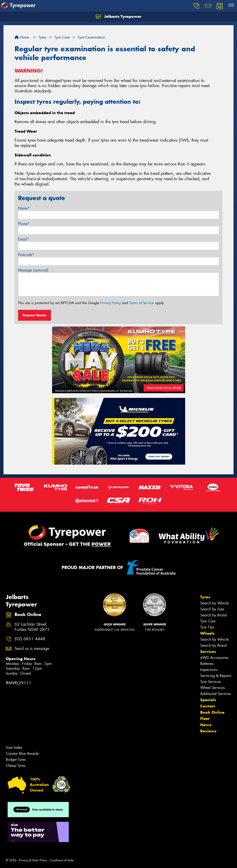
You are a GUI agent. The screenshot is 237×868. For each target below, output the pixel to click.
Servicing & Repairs (216, 676)
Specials (208, 700)
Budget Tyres (16, 760)
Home (22, 37)
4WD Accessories (214, 658)
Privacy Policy (111, 303)
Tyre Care (208, 621)
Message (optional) (33, 270)
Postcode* (26, 255)
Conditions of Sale (61, 860)
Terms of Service (142, 303)
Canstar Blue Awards (22, 754)
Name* (24, 208)
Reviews (208, 731)
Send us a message (32, 649)
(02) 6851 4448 (30, 639)
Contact (208, 706)
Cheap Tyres (16, 766)
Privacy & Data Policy (33, 860)
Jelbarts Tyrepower (118, 17)
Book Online (212, 712)
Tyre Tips (207, 627)
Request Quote (34, 315)
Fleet (205, 719)
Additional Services (215, 694)
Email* (23, 239)
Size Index (14, 748)
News (206, 725)
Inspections (209, 670)
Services (208, 652)
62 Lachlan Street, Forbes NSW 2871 (32, 627)
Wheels (207, 633)
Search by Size (212, 609)
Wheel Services (212, 688)
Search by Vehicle (214, 603)
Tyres (205, 597)
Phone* (24, 224)
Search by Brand (213, 615)
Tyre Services (210, 682)
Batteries (207, 664)
